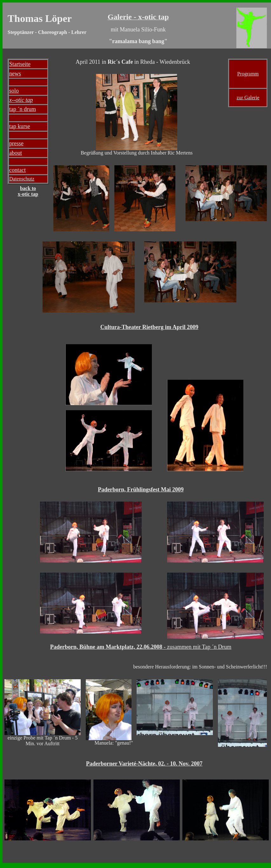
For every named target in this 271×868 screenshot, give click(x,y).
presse (16, 143)
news (15, 74)
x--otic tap (21, 100)
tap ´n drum (23, 109)
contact (17, 170)
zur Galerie (248, 98)
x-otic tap (28, 194)
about (16, 153)
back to (28, 188)
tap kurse (20, 126)
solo (14, 91)
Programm (248, 74)
